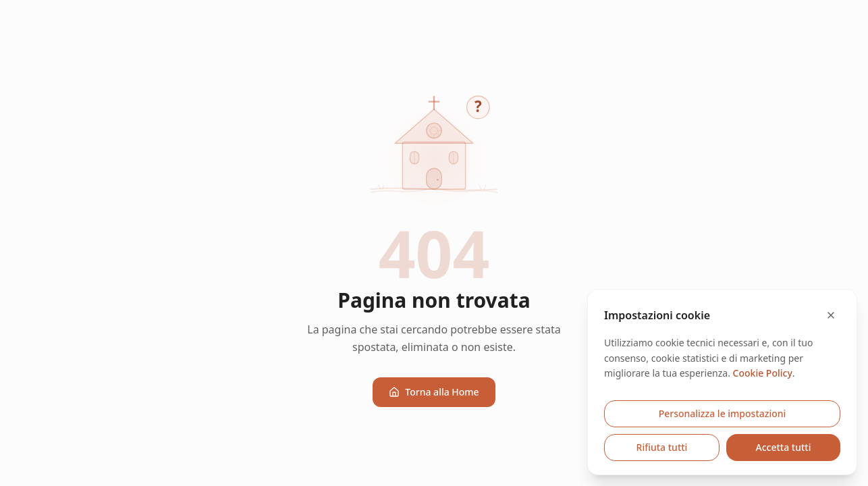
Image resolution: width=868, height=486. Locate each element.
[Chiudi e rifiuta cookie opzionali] (831, 315)
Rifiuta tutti (662, 447)
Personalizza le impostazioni (723, 413)
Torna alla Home (434, 392)
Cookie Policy (763, 373)
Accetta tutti (784, 447)
